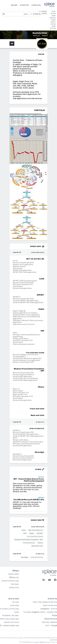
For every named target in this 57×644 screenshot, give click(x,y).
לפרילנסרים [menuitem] (24, 5)
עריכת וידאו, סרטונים (11, 622)
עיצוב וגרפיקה (14, 599)
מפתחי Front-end (29, 543)
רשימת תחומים (14, 574)
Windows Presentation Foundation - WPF (29, 540)
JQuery (40, 543)
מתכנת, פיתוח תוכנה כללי (35, 536)
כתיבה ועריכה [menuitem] (53, 23)
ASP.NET (40, 533)
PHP (25, 533)
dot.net (41, 477)
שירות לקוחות (14, 587)
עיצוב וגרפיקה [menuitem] (53, 17)
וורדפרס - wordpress (49, 609)
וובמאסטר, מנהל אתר (49, 622)
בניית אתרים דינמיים (37, 557)
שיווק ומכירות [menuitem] (53, 27)
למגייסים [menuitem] (14, 5)
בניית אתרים (40, 554)
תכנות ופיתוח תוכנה (38, 527)
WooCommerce (51, 619)
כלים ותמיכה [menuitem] (36, 5)
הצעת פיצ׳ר (15, 584)
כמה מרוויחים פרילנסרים (10, 581)
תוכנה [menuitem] (53, 20)
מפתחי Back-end (37, 546)
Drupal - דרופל (51, 625)
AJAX (24, 530)
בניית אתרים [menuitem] (53, 12)
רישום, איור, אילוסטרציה (11, 615)
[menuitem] (43, 20)
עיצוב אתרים (14, 605)
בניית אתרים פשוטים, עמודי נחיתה (45, 602)
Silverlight (25, 557)
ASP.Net (41, 498)
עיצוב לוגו (15, 602)
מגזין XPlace (14, 577)
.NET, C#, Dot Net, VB (36, 530)
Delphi (32, 533)
